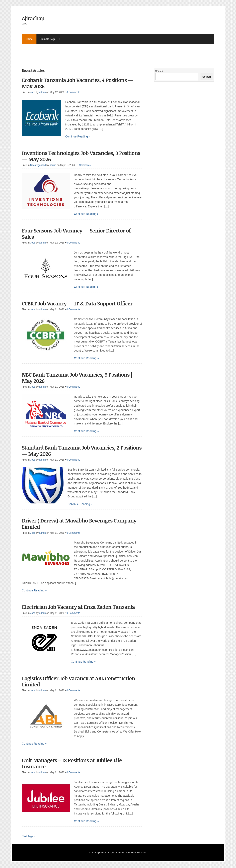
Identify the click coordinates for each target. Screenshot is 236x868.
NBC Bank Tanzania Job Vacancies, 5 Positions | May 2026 (77, 378)
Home (29, 39)
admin (43, 92)
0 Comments (73, 92)
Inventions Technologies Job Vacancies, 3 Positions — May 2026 (81, 156)
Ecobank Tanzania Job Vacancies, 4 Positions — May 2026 (77, 83)
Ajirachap (33, 18)
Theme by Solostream (135, 853)
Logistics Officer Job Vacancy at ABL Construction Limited (78, 681)
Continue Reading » (78, 136)
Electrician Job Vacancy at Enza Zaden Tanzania (79, 607)
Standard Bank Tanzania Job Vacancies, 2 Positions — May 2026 (82, 451)
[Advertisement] (95, 53)
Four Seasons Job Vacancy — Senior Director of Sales (76, 234)
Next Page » (28, 836)
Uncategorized (38, 165)
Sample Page (48, 39)
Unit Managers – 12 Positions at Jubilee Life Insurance (72, 763)
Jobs (33, 92)
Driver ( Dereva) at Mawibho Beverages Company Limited (79, 524)
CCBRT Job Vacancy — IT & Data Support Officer (77, 303)
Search (159, 71)
